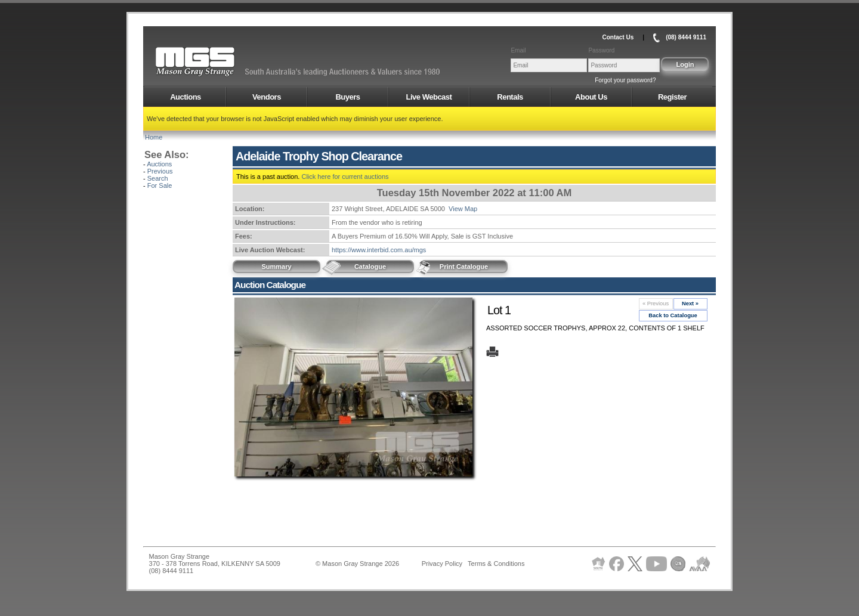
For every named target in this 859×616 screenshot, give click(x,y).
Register (672, 97)
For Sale (160, 185)
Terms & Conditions (496, 564)
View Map (463, 209)
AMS (224, 62)
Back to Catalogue (673, 315)
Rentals (510, 97)
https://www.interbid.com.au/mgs (379, 250)
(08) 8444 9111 (686, 37)
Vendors (267, 97)
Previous (160, 171)
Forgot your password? (625, 80)
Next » (690, 304)
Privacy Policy (442, 564)
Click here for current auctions (345, 177)
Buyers (347, 97)
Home (154, 137)
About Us (591, 97)
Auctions (186, 97)
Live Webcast (429, 97)
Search (158, 178)
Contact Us (618, 37)
